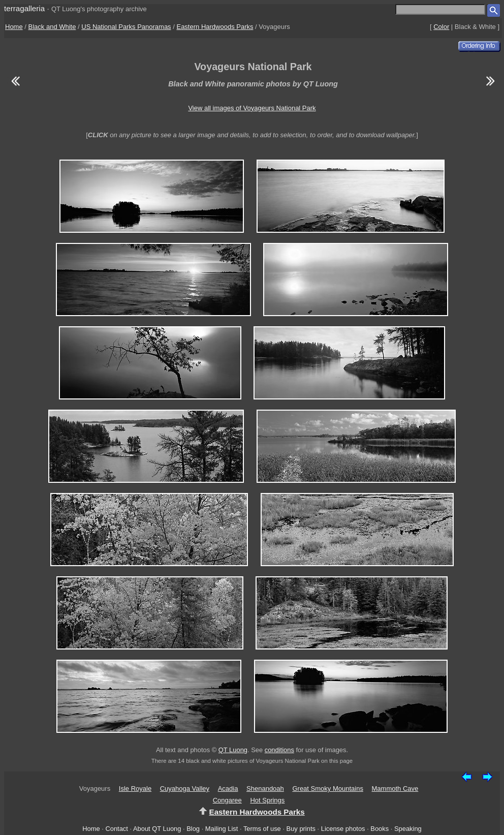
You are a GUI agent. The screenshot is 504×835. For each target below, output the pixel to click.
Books (380, 829)
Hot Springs (267, 800)
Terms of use (262, 829)
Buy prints (301, 829)
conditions (279, 750)
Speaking (408, 829)
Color (441, 27)
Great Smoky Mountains (327, 788)
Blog (193, 829)
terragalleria (24, 8)
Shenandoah (265, 788)
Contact (116, 829)
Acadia (228, 788)
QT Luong (233, 750)
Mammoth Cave (395, 788)
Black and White (52, 27)
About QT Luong (157, 829)
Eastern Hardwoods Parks (215, 27)
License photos (343, 829)
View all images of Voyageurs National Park (252, 108)
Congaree (227, 800)
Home (14, 27)
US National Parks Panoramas (126, 27)
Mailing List (222, 829)
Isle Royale (135, 788)
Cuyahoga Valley (185, 788)
